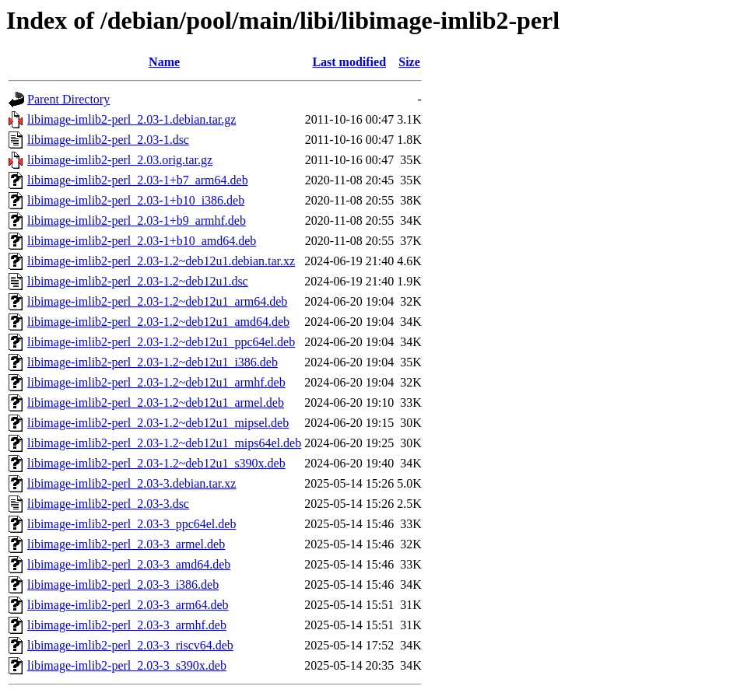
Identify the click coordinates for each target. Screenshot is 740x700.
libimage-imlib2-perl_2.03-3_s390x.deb (127, 665)
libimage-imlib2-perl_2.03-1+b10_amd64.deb (142, 241)
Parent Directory (68, 99)
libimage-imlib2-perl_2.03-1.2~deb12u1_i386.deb (153, 362)
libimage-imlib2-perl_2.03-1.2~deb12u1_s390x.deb (156, 463)
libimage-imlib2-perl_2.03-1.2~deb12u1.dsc (138, 281)
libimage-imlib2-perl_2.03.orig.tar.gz (120, 160)
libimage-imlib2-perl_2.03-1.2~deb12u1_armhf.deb (156, 382)
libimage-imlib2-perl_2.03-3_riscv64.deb (130, 645)
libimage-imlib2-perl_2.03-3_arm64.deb (128, 605)
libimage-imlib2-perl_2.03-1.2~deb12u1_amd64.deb (158, 322)
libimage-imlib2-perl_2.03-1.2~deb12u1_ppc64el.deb (161, 342)
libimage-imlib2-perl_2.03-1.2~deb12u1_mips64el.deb (164, 443)
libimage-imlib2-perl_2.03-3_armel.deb (126, 544)
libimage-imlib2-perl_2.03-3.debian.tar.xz (132, 483)
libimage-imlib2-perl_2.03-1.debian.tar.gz (132, 119)
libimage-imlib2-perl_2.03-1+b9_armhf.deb (137, 220)
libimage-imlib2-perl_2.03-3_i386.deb (123, 584)
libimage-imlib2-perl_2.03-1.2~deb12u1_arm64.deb (157, 301)
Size (409, 62)
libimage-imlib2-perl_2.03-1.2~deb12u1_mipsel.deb (158, 423)
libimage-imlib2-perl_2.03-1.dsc (108, 140)
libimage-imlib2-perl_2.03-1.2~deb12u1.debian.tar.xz (161, 261)
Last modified (349, 62)
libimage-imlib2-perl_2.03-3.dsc (108, 504)
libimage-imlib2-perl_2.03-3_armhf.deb (127, 625)
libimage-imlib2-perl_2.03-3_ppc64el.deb (132, 524)
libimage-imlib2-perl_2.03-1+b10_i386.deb (136, 200)
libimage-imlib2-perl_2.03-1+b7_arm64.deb (138, 180)
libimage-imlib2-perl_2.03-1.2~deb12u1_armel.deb (156, 402)
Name (164, 62)
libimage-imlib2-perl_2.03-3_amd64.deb (129, 564)
